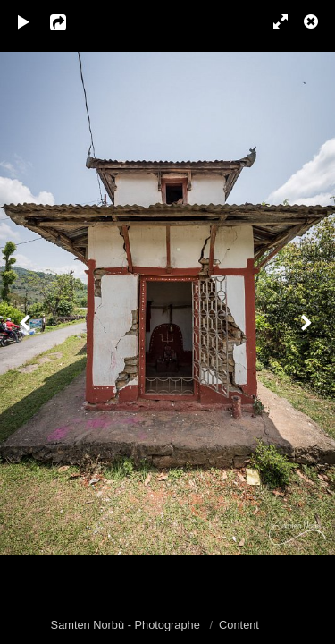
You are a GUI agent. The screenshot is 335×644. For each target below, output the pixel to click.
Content (239, 625)
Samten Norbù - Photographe (127, 625)
